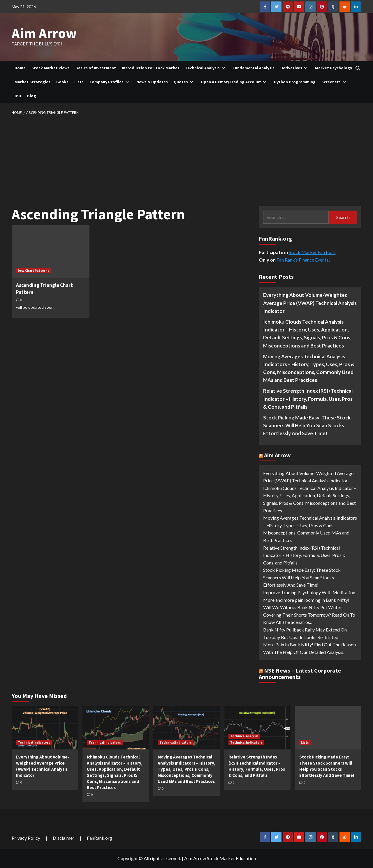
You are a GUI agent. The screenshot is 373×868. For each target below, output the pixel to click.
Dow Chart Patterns (34, 271)
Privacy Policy (26, 838)
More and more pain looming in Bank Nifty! (306, 600)
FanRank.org (100, 838)
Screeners (335, 82)
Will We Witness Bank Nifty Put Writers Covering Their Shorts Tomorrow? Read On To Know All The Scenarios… (309, 615)
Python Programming (295, 82)
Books (62, 82)
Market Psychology (334, 68)
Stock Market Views (51, 68)
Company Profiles (110, 82)
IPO (18, 96)
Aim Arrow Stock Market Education (220, 858)
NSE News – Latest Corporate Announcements (300, 674)
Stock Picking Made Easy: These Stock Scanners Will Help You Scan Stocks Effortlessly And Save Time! (307, 425)
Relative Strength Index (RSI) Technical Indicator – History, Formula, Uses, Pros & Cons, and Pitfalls (308, 399)
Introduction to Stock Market (151, 68)
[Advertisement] (186, 160)
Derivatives (295, 68)
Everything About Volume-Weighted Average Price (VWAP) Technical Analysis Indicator (310, 303)
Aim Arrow (44, 33)
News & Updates (152, 82)
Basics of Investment (96, 68)
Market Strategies (32, 82)
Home (20, 68)
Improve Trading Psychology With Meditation (309, 592)
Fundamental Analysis (254, 68)
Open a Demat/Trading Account (234, 82)
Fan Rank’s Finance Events (302, 260)
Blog (32, 96)
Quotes (184, 82)
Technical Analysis (206, 68)
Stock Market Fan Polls (312, 252)
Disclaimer (64, 838)
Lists (79, 82)
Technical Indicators (34, 742)
